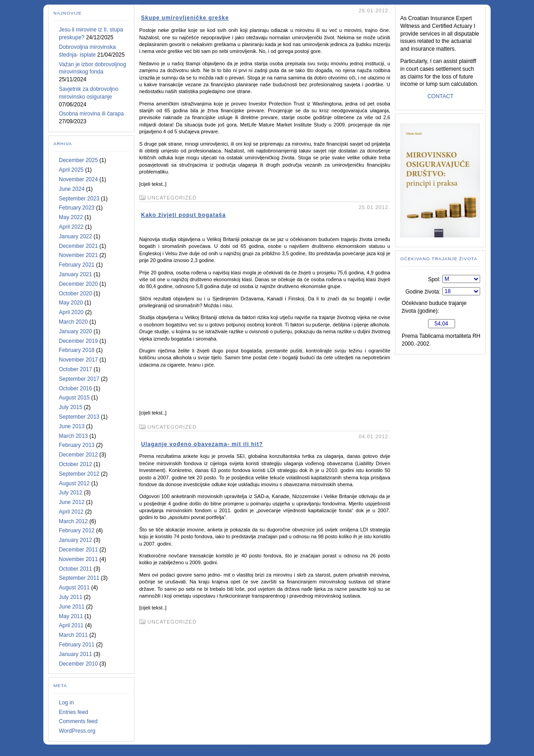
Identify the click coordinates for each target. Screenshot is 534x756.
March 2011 (73, 635)
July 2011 (71, 597)
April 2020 (71, 312)
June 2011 (72, 607)
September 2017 (79, 379)
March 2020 (73, 322)
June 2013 (72, 426)
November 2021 (78, 255)
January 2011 (76, 654)
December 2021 (78, 246)
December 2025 (78, 160)
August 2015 (74, 398)
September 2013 (79, 417)
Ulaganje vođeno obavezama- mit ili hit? (202, 444)
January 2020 (76, 331)
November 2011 (78, 559)
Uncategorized (172, 198)
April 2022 (71, 227)
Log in (66, 703)
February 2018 (77, 350)
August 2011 (74, 588)
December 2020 (78, 284)
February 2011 (77, 645)
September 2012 (79, 474)
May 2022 (71, 217)
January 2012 (76, 540)
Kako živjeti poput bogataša (183, 215)
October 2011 (76, 569)
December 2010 (78, 664)
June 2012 (72, 502)
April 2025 (71, 170)
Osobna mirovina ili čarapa (91, 114)
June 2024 (72, 189)
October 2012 (76, 464)
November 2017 (78, 360)
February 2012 (77, 530)
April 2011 (71, 625)
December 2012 (78, 455)
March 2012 (73, 521)
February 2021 (77, 265)
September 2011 (79, 578)
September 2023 (79, 199)
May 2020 (71, 303)
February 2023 (77, 208)
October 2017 (76, 369)
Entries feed (73, 712)
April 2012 (71, 512)
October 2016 (76, 388)
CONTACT (440, 96)
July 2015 (71, 407)
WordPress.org (77, 731)
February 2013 (77, 445)
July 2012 (71, 493)
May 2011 (71, 616)
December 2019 (78, 341)
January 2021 (76, 274)
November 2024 (78, 179)
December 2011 (78, 550)
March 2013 (73, 436)
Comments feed (78, 721)
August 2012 (74, 483)
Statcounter (267, 748)
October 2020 (76, 294)
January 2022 (76, 236)
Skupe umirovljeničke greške (185, 18)
